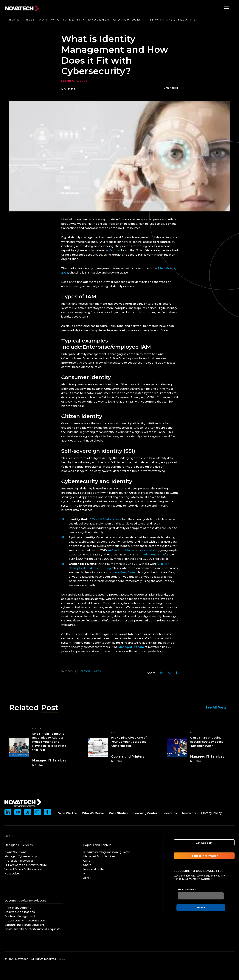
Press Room (35, 20)
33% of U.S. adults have (106, 519)
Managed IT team (131, 647)
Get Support (204, 843)
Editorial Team (90, 671)
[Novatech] (23, 802)
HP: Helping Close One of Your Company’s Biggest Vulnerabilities (129, 742)
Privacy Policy (211, 813)
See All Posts (218, 707)
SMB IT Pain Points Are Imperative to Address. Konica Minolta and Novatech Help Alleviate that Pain (49, 742)
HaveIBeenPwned (125, 572)
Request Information (204, 856)
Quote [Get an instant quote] (62, 959)
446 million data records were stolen (133, 550)
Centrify (114, 250)
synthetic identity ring (150, 555)
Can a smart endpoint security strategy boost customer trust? (207, 742)
